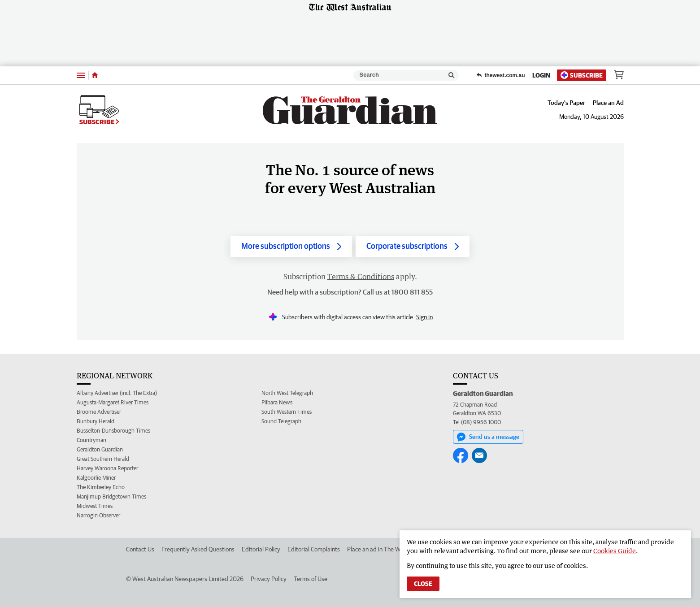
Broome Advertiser (99, 412)
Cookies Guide (615, 551)
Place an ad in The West (378, 549)
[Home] (95, 75)
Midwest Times (95, 506)
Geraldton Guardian (100, 449)
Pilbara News (277, 402)
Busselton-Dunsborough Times (113, 431)
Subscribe (582, 75)
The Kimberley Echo (101, 487)
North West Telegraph (287, 393)
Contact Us (140, 549)
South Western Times (287, 412)
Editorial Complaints (314, 549)
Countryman (91, 440)
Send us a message (488, 437)
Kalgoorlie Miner (96, 478)
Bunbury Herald (96, 421)
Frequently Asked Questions (198, 549)
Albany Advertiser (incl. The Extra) (117, 393)
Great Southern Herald (103, 459)
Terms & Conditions (361, 277)
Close (423, 584)
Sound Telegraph (281, 421)
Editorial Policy (261, 549)
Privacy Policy (269, 579)
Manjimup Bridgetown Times (111, 496)
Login (541, 75)
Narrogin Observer (98, 515)
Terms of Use (311, 579)
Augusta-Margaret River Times (113, 402)
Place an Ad (608, 103)
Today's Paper (566, 103)
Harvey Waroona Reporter (107, 468)
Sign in (424, 317)
